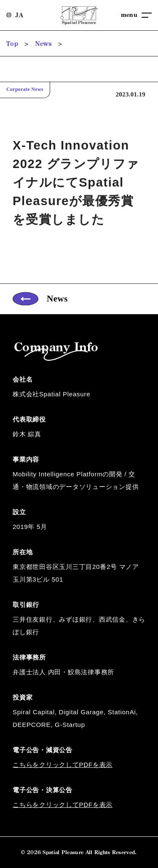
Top (12, 44)
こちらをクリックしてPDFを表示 (63, 764)
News (43, 44)
